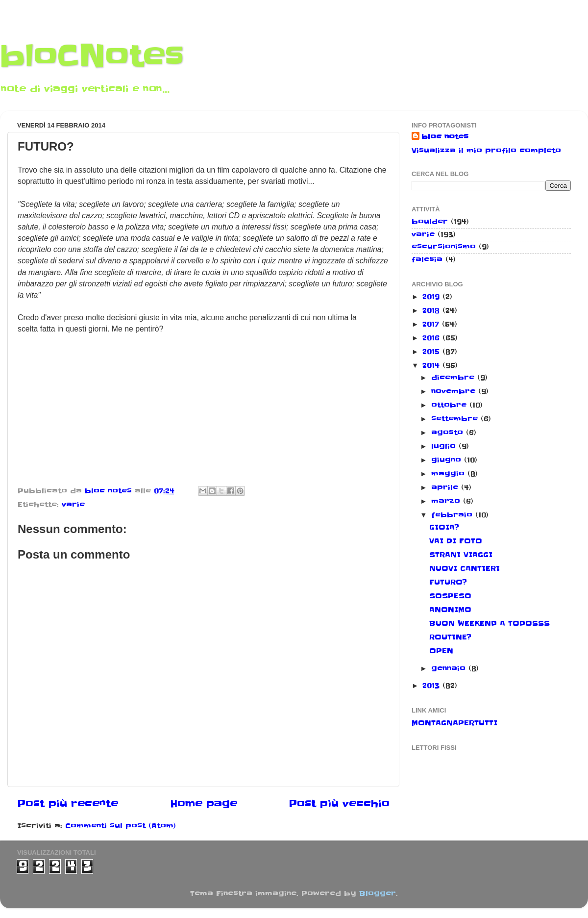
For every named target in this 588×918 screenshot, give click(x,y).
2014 (432, 365)
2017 (432, 324)
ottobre (450, 405)
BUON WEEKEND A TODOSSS (490, 623)
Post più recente (68, 804)
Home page (204, 804)
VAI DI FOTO (456, 541)
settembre (456, 419)
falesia (427, 259)
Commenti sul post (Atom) (121, 826)
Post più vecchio (339, 804)
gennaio (450, 668)
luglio (445, 446)
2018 (432, 310)
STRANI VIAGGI (461, 555)
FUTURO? (448, 582)
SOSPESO (450, 596)
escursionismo (444, 247)
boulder (430, 222)
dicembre (454, 378)
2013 (432, 686)
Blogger (378, 893)
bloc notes (445, 137)
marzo (447, 501)
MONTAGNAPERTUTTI (454, 723)
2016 (432, 338)
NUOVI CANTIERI (465, 568)
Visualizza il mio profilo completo (486, 151)
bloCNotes (92, 56)
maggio (449, 474)
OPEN (441, 651)
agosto (449, 433)
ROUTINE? (450, 637)
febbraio (453, 515)
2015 (432, 352)
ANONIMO (450, 610)
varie (73, 505)
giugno (448, 460)
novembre (455, 391)
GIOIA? (444, 527)
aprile (446, 487)
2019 (432, 297)
